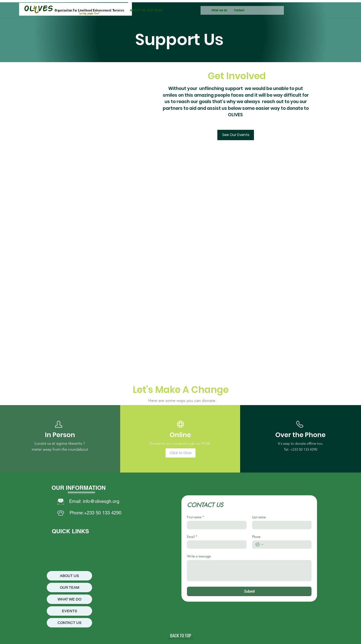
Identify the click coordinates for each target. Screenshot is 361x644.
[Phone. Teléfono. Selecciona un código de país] (259, 545)
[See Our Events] (236, 135)
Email (192, 537)
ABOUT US (69, 576)
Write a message (199, 556)
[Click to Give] (180, 453)
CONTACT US (70, 623)
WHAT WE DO (69, 599)
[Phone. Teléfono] (287, 545)
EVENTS (70, 611)
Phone (256, 537)
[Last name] (281, 525)
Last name (259, 517)
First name (195, 517)
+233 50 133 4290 (304, 449)
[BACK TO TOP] (180, 635)
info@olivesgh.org (101, 501)
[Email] (215, 545)
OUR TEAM (70, 587)
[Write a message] (249, 571)
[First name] (215, 525)
